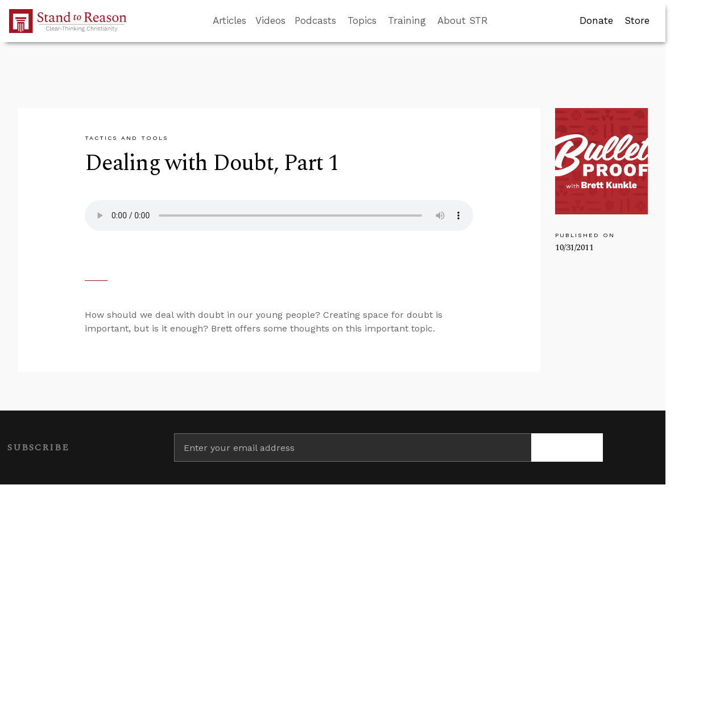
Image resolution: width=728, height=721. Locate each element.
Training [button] (407, 20)
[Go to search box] (498, 21)
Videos (270, 20)
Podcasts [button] (315, 20)
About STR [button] (463, 20)
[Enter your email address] (353, 447)
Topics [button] (362, 20)
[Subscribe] (567, 447)
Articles (229, 20)
